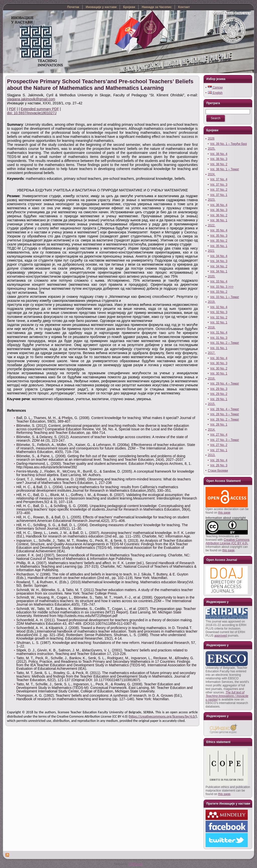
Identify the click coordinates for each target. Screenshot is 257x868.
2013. (212, 455)
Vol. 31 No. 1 (219, 348)
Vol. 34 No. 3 (219, 261)
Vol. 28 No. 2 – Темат (225, 420)
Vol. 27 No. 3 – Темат (225, 440)
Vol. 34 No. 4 (219, 256)
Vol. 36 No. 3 (219, 210)
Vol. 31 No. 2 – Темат (225, 343)
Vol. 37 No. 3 (219, 185)
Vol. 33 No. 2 (219, 292)
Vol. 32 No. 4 (219, 307)
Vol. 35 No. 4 (219, 230)
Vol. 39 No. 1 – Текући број (228, 144)
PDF (13, 109)
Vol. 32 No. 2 (219, 317)
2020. (212, 276)
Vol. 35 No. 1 (219, 246)
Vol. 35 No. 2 (219, 241)
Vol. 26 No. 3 (219, 465)
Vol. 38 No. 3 (219, 159)
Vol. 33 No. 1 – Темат (225, 297)
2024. (212, 174)
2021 (211, 251)
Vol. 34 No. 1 (219, 271)
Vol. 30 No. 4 (219, 358)
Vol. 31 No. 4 (219, 333)
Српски (215, 88)
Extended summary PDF (40, 109)
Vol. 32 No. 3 (219, 312)
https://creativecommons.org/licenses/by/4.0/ (163, 716)
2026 (211, 139)
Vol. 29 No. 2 (219, 394)
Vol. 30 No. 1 (219, 374)
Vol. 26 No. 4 (219, 460)
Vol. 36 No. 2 (219, 215)
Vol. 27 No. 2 (219, 445)
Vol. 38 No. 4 (219, 154)
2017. (212, 353)
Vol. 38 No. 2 (219, 164)
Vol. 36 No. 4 (219, 205)
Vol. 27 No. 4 (219, 435)
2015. (212, 404)
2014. (212, 430)
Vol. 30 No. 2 (219, 368)
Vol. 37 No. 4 (219, 179)
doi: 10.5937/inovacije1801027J (32, 113)
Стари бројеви (218, 471)
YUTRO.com (135, 864)
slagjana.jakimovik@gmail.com (31, 99)
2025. (212, 149)
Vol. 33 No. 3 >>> (222, 287)
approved (221, 636)
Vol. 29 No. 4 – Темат (225, 384)
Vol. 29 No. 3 (219, 389)
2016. (212, 379)
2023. (212, 200)
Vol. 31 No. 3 (219, 338)
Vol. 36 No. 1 (219, 220)
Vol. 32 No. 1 (219, 322)
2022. (212, 225)
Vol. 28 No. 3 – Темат (225, 414)
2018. (212, 327)
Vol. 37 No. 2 (219, 190)
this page (224, 513)
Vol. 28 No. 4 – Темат (225, 409)
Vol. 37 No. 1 (219, 195)
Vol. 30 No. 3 (219, 363)
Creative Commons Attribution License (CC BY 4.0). (228, 542)
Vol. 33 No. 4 (219, 281)
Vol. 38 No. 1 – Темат (225, 169)
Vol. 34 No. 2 (219, 266)
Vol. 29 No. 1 (219, 399)
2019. (212, 302)
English (215, 93)
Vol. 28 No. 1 (219, 425)
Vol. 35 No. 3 (219, 236)
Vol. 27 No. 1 (219, 450)
